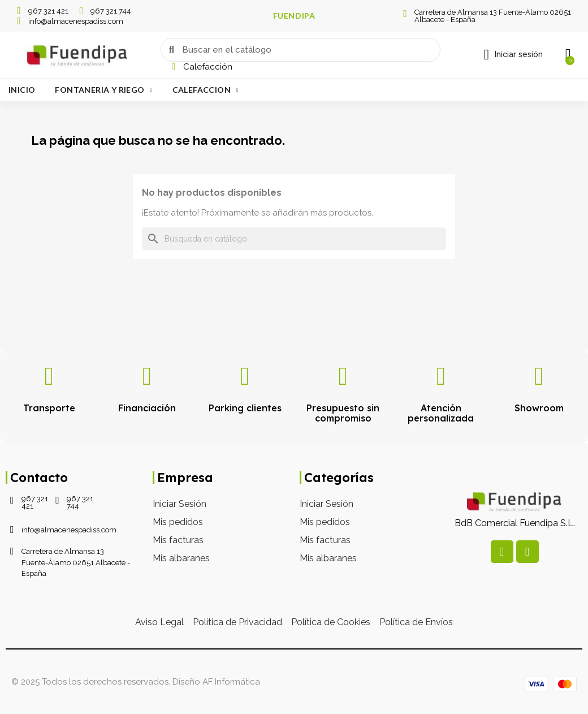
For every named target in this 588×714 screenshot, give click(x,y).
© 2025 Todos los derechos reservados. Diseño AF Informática (136, 682)
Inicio (22, 90)
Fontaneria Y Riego (103, 90)
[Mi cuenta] (513, 55)
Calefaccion (206, 90)
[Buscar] (294, 239)
